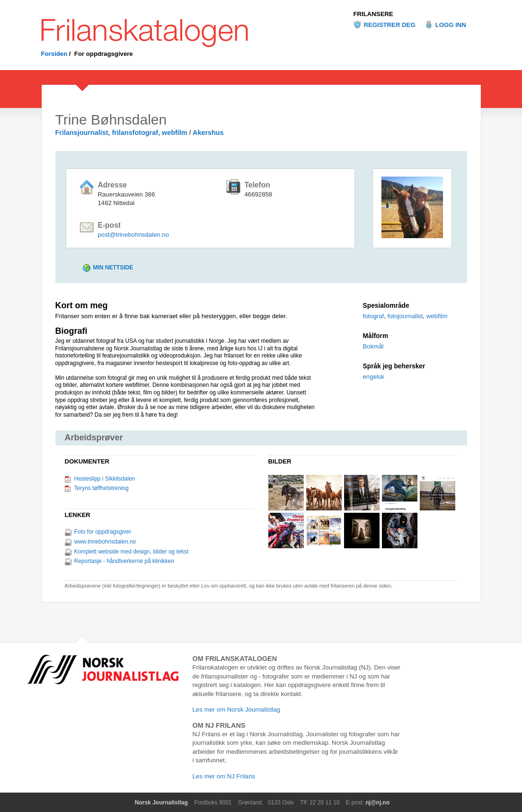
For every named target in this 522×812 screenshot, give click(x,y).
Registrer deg (390, 25)
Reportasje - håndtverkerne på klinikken (124, 561)
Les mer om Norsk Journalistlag (236, 709)
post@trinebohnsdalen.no (134, 235)
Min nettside (113, 268)
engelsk (374, 377)
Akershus (208, 133)
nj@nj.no (377, 803)
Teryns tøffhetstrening (102, 488)
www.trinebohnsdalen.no (105, 542)
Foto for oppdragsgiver (103, 532)
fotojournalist (405, 316)
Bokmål (373, 346)
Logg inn (451, 25)
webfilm (437, 316)
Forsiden (54, 54)
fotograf (374, 316)
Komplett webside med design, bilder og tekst (131, 552)
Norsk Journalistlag (161, 803)
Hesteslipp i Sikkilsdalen (105, 479)
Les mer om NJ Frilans (224, 776)
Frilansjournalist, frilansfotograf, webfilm (121, 133)
